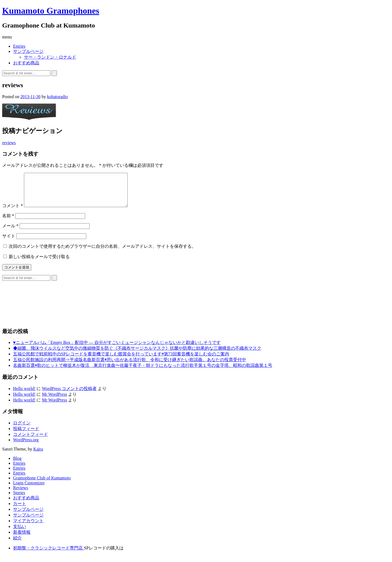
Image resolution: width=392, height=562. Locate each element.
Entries (19, 46)
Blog (17, 465)
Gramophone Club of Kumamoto (42, 484)
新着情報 (22, 539)
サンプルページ (28, 51)
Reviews (21, 494)
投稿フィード (26, 435)
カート (20, 510)
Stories (19, 499)
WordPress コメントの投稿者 (69, 395)
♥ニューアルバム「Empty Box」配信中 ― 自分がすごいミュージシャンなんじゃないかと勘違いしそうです (117, 349)
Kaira (38, 456)
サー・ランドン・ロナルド (50, 57)
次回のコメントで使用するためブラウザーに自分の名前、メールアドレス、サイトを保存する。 (102, 253)
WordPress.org (26, 446)
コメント (13, 212)
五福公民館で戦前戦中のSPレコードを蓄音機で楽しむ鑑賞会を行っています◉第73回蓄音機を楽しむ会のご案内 (121, 360)
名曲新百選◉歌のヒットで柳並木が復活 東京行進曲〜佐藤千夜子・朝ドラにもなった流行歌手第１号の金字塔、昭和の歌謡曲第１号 (143, 372)
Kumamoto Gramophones (51, 11)
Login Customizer (29, 489)
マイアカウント (28, 527)
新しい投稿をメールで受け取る (39, 263)
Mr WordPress (54, 401)
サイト (9, 242)
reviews (9, 143)
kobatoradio (57, 97)
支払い (20, 533)
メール (10, 232)
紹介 (17, 544)
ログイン (22, 429)
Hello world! (24, 395)
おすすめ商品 (26, 63)
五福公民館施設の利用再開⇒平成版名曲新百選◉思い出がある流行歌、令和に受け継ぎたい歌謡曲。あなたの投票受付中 (130, 366)
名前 (8, 222)
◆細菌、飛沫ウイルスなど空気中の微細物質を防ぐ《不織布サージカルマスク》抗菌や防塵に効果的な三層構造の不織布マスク (137, 355)
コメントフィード (30, 441)
